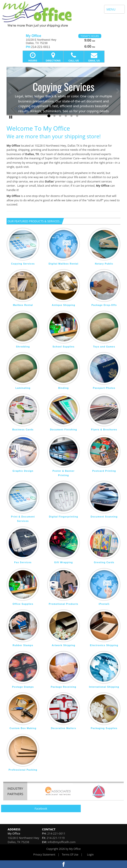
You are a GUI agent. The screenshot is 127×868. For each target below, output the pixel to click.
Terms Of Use (70, 855)
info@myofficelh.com (62, 842)
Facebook (41, 808)
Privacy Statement (44, 855)
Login (90, 855)
